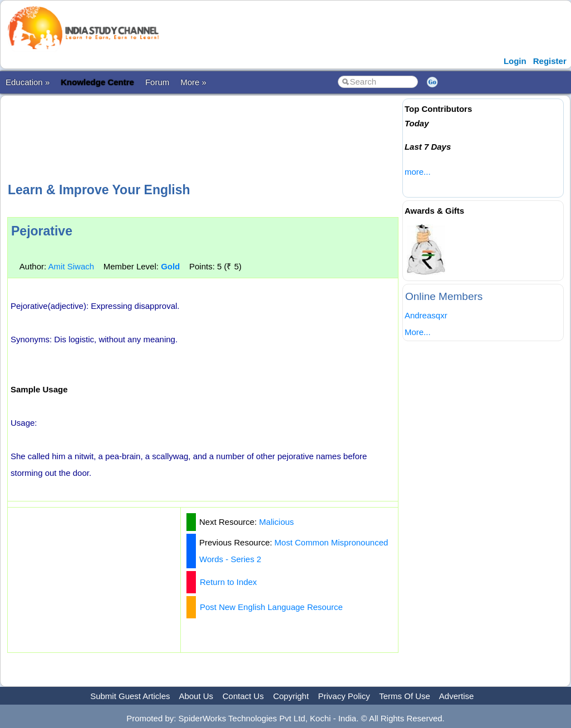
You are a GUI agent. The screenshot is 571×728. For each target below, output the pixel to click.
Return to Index (228, 582)
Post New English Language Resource (271, 607)
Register (550, 61)
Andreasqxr (426, 315)
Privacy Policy (344, 696)
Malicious (277, 522)
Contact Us (243, 696)
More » (193, 82)
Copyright (291, 696)
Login (515, 61)
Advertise (457, 696)
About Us (196, 696)
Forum (157, 82)
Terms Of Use (405, 696)
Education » (28, 82)
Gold (170, 266)
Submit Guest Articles (130, 696)
